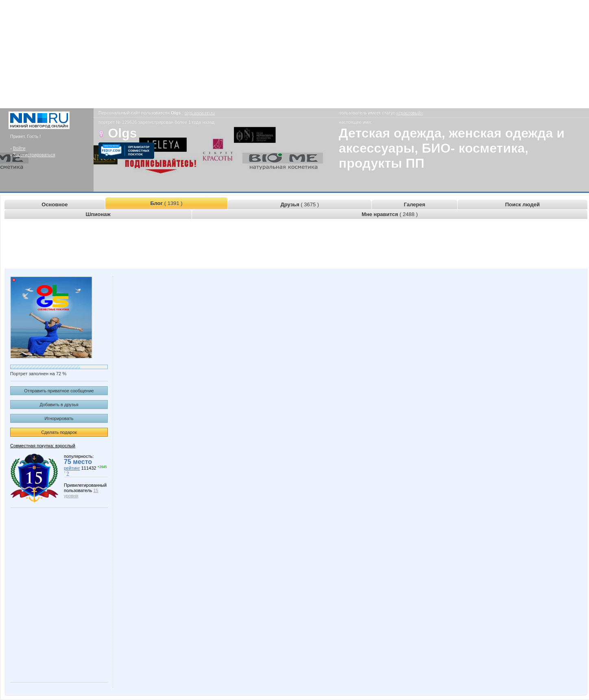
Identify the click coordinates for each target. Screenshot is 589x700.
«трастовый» (410, 113)
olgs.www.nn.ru (200, 113)
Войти (19, 148)
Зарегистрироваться (34, 155)
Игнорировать (59, 418)
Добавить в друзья (59, 405)
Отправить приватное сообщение (59, 391)
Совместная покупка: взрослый (43, 446)
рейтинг (72, 468)
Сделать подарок (59, 432)
